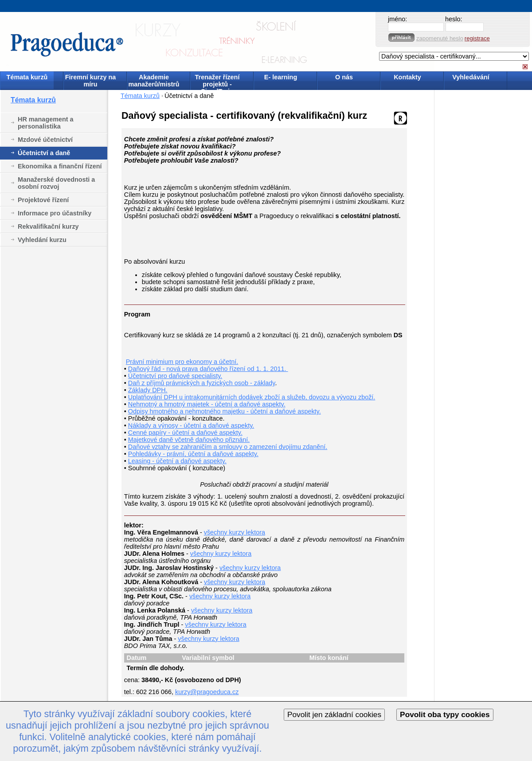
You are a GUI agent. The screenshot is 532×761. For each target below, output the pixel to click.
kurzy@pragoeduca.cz (207, 692)
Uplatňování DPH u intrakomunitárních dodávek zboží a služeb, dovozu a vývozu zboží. (252, 397)
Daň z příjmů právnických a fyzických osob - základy (202, 383)
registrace (477, 38)
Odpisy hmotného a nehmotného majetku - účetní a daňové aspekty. (225, 411)
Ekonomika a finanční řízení (60, 166)
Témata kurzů (27, 77)
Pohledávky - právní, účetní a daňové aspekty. (193, 454)
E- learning (281, 77)
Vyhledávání (471, 77)
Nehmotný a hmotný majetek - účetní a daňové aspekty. (207, 404)
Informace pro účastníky (55, 213)
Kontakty (407, 77)
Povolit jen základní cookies (334, 714)
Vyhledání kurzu (42, 240)
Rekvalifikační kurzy (48, 226)
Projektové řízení (43, 200)
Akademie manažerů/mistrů (154, 81)
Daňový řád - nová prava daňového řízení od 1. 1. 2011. (208, 369)
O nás (344, 77)
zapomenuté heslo (440, 38)
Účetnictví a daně (44, 153)
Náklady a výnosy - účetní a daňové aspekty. (191, 425)
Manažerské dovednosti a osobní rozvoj (56, 183)
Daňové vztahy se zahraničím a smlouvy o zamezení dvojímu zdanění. (228, 447)
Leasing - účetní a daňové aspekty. (177, 461)
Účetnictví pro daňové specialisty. (175, 376)
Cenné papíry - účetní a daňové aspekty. (185, 433)
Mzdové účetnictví (45, 140)
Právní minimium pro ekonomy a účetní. (182, 362)
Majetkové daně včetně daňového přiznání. (189, 440)
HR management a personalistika (46, 123)
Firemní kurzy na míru (90, 81)
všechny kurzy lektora (235, 532)
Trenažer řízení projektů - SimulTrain (217, 81)
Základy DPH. (148, 390)
